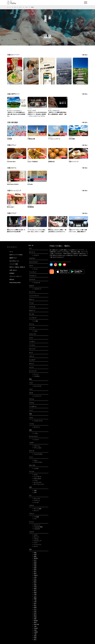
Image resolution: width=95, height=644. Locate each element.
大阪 (26, 7)
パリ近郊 (36, 517)
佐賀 (34, 555)
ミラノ (35, 543)
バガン (35, 331)
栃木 (34, 604)
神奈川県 (36, 624)
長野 (34, 619)
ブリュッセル (37, 448)
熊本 (34, 573)
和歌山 (35, 575)
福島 (34, 568)
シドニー (36, 440)
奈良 (34, 613)
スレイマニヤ (37, 386)
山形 (34, 577)
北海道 (35, 628)
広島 (34, 611)
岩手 (34, 583)
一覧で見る (84, 55)
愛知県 (35, 621)
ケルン (35, 460)
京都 (34, 630)
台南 (34, 490)
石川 (34, 609)
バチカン (36, 539)
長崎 (34, 636)
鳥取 (34, 556)
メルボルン (36, 376)
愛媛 (34, 598)
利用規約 (12, 273)
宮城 (34, 587)
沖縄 (34, 594)
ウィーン (36, 374)
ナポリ (35, 535)
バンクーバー (37, 396)
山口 (34, 560)
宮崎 (34, 566)
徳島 (34, 553)
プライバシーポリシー (16, 276)
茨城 (34, 617)
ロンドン (36, 511)
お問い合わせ (13, 270)
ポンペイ (36, 537)
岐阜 (34, 581)
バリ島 (35, 321)
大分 (34, 596)
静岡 (34, 607)
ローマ (35, 546)
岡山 (34, 606)
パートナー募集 (14, 264)
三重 (34, 634)
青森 (34, 589)
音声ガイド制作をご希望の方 (17, 267)
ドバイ (35, 269)
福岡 (34, 592)
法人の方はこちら (14, 261)
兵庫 (34, 602)
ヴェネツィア (37, 541)
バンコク (36, 502)
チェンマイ (36, 499)
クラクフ (36, 255)
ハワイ (35, 480)
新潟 (34, 615)
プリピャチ (36, 283)
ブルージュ (36, 446)
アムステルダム (37, 454)
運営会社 (12, 279)
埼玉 (34, 579)
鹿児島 (35, 558)
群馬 (34, 623)
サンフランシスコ (38, 484)
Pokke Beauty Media (15, 283)
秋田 (34, 564)
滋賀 (34, 585)
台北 (34, 492)
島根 (34, 638)
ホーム (9, 7)
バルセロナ (36, 529)
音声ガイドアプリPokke (16, 255)
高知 (34, 562)
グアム (35, 475)
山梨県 (35, 632)
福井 (34, 570)
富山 (34, 572)
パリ (34, 519)
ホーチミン (36, 427)
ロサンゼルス (37, 479)
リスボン (36, 468)
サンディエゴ (37, 482)
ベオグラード (37, 289)
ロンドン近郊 (37, 509)
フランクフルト (37, 462)
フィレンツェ (37, 545)
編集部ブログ (13, 258)
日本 (20, 7)
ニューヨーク (37, 477)
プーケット (36, 501)
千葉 (34, 600)
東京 (34, 640)
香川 (34, 590)
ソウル (35, 433)
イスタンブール (37, 421)
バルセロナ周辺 (37, 527)
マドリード (36, 525)
